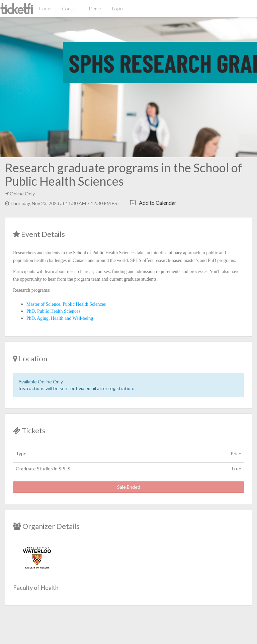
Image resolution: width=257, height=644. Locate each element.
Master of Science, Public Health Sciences (66, 304)
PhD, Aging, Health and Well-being (60, 318)
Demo (95, 9)
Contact (70, 9)
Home (45, 9)
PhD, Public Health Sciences (53, 311)
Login (117, 9)
